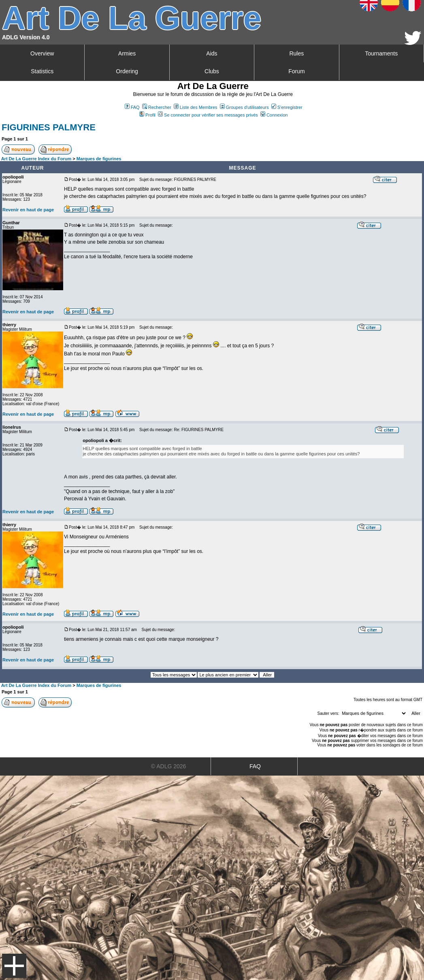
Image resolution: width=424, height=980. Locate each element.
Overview (42, 53)
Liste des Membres (196, 107)
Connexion (274, 115)
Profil (147, 115)
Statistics (42, 71)
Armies (127, 53)
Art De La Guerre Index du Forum (36, 159)
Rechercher (157, 107)
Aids (212, 53)
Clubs (212, 71)
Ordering (127, 71)
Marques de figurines (99, 159)
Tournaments (381, 53)
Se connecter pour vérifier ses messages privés (208, 115)
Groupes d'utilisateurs (244, 107)
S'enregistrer (287, 107)
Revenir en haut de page (28, 210)
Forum (296, 71)
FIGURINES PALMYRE (49, 127)
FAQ (132, 107)
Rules (296, 53)
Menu (14, 966)
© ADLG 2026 (169, 766)
